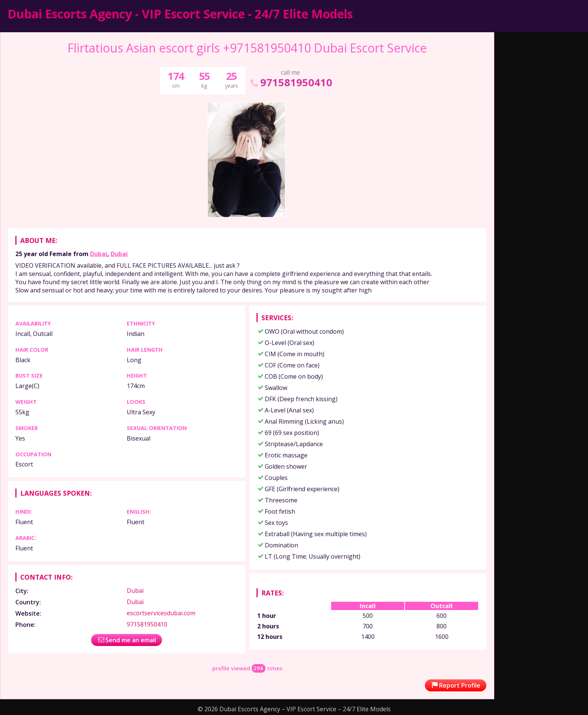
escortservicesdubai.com (161, 613)
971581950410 (291, 82)
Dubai (99, 254)
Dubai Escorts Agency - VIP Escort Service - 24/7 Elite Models (180, 14)
